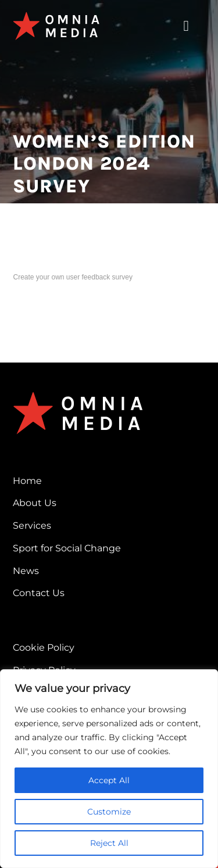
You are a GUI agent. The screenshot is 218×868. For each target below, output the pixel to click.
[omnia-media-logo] (56, 16)
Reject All (109, 843)
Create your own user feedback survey (72, 277)
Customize (109, 812)
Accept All (109, 780)
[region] (109, 769)
